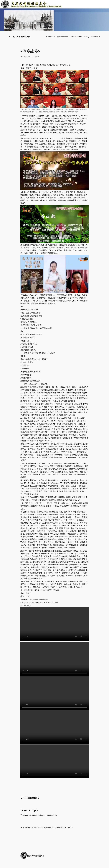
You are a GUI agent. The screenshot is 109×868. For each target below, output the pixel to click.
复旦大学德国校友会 (21, 37)
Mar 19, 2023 (25, 57)
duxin (37, 57)
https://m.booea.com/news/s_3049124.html (39, 602)
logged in (36, 815)
